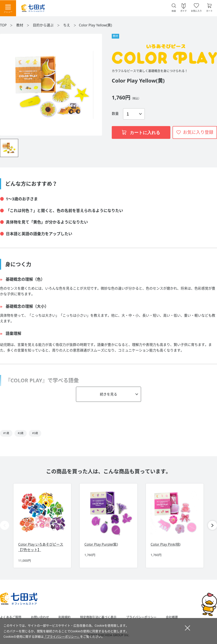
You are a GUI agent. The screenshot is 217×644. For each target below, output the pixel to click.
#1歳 (6, 433)
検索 (174, 11)
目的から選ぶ (44, 25)
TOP (3, 25)
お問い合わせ (40, 617)
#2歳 (21, 433)
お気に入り (196, 11)
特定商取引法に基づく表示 (98, 617)
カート (209, 11)
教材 (20, 25)
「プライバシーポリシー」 (62, 637)
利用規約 (64, 617)
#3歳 (35, 433)
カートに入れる (141, 133)
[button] (212, 525)
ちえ (67, 25)
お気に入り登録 (198, 132)
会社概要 (172, 617)
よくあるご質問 (11, 617)
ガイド (184, 11)
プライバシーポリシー (141, 617)
